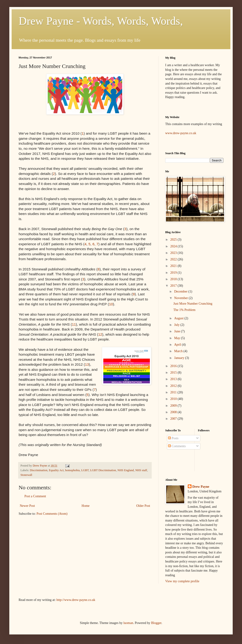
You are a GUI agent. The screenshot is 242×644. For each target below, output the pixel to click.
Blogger (156, 623)
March (179, 351)
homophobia (72, 470)
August (179, 318)
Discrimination (39, 470)
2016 (174, 366)
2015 (174, 373)
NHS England (126, 470)
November (181, 298)
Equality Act (56, 470)
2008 (174, 412)
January (180, 358)
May (177, 338)
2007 (174, 419)
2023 (174, 253)
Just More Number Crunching (193, 304)
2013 (174, 379)
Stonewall (26, 475)
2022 (174, 259)
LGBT (85, 470)
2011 (174, 392)
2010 (174, 399)
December (181, 291)
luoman (128, 623)
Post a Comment (35, 496)
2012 (174, 386)
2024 (174, 246)
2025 (174, 240)
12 (100, 334)
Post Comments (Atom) (52, 514)
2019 (174, 273)
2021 (174, 266)
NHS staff (141, 470)
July (177, 325)
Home (86, 506)
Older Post (143, 506)
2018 (174, 279)
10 (111, 304)
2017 (174, 286)
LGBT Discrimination (103, 470)
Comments (177, 446)
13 (87, 364)
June (177, 331)
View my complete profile (182, 581)
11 (74, 324)
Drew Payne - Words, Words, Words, (101, 21)
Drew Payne (201, 487)
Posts (173, 438)
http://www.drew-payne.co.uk (76, 600)
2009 (174, 406)
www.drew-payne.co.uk (181, 133)
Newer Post (27, 506)
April (178, 345)
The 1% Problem (184, 310)
